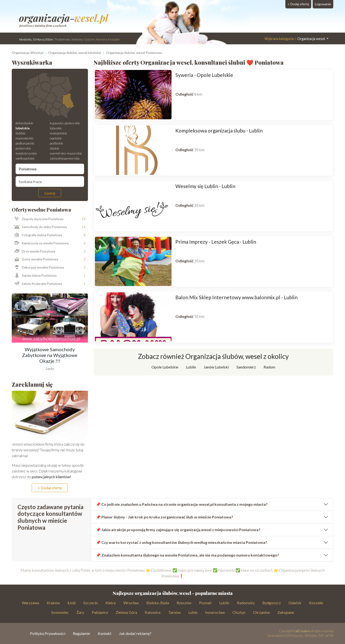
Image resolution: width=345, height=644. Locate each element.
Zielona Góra (126, 612)
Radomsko (246, 603)
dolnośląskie (24, 123)
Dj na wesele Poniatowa (34, 252)
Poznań (205, 603)
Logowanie (323, 4)
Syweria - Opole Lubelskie (204, 75)
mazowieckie (25, 138)
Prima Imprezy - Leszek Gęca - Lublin (216, 242)
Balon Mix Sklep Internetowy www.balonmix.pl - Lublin (236, 297)
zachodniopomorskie (65, 158)
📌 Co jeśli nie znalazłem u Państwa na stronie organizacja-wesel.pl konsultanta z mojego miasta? (182, 504)
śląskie (55, 148)
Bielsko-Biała (158, 603)
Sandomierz (246, 367)
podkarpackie (25, 143)
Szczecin (91, 603)
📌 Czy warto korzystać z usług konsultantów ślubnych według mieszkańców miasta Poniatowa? (181, 542)
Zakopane (286, 612)
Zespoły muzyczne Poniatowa (38, 219)
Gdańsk (295, 603)
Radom (269, 367)
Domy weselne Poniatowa (35, 259)
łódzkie (21, 133)
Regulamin (81, 633)
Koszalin (316, 603)
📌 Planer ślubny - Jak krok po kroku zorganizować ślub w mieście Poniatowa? (164, 517)
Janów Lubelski (216, 367)
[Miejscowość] (50, 169)
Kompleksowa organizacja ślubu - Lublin (219, 130)
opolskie (56, 138)
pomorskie (23, 148)
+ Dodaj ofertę (50, 488)
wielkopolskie (25, 158)
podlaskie (57, 143)
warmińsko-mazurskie (66, 153)
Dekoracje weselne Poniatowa (38, 268)
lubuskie (56, 128)
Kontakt (105, 633)
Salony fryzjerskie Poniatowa (37, 284)
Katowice (153, 612)
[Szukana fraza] (50, 181)
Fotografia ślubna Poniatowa (37, 235)
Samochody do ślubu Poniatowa (39, 227)
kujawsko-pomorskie (65, 123)
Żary (80, 612)
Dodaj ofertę (298, 4)
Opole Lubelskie (165, 367)
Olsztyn (239, 612)
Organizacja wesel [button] (295, 39)
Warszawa (30, 603)
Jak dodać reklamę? (135, 633)
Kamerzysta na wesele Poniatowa (40, 243)
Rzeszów (184, 603)
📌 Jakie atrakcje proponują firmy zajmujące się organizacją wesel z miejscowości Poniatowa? (178, 530)
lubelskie (23, 128)
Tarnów (174, 612)
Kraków (53, 603)
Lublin (191, 367)
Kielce (111, 603)
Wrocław (131, 603)
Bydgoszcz (272, 603)
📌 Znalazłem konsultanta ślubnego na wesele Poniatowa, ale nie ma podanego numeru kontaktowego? (187, 555)
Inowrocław (215, 612)
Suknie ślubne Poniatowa (34, 276)
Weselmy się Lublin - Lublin (205, 186)
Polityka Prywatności (48, 633)
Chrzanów (261, 612)
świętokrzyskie (26, 153)
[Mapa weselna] (50, 96)
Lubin (193, 612)
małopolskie (58, 133)
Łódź (72, 603)
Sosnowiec (60, 612)
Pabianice (100, 612)
